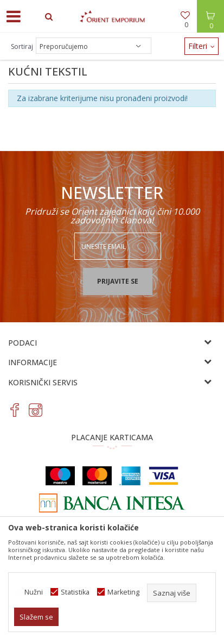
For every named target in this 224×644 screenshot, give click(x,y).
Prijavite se (118, 281)
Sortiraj (22, 46)
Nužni (34, 592)
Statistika (75, 592)
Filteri (201, 46)
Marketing (123, 592)
